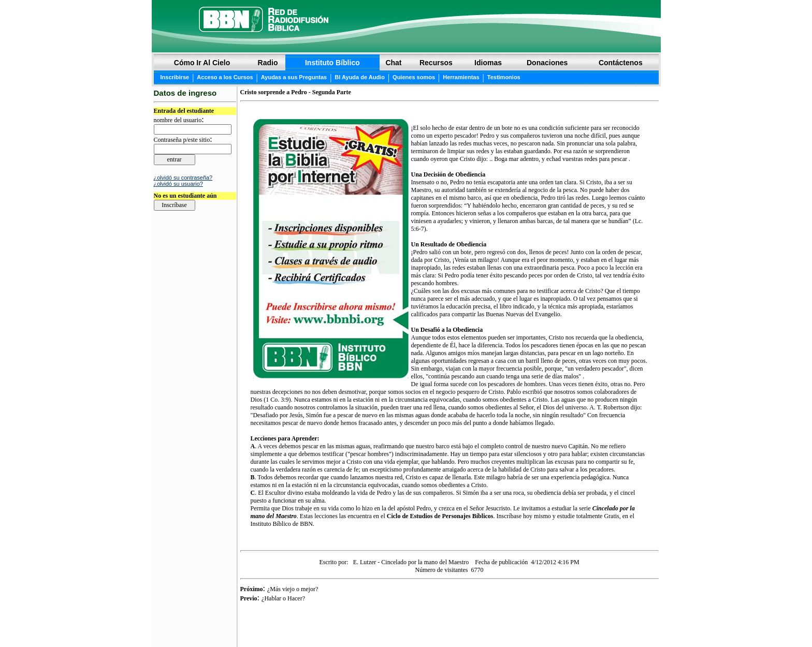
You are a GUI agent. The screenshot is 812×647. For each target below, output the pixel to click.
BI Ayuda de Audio (360, 77)
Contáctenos (621, 63)
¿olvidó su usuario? (178, 184)
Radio (268, 63)
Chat (393, 63)
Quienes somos (414, 77)
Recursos (436, 63)
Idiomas (488, 63)
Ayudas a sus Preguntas (294, 77)
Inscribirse (175, 77)
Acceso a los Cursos (225, 77)
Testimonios (504, 77)
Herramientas (461, 77)
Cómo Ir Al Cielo (202, 63)
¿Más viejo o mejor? (293, 589)
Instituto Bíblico (332, 63)
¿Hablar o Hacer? (283, 598)
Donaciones (547, 63)
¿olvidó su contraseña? (183, 178)
